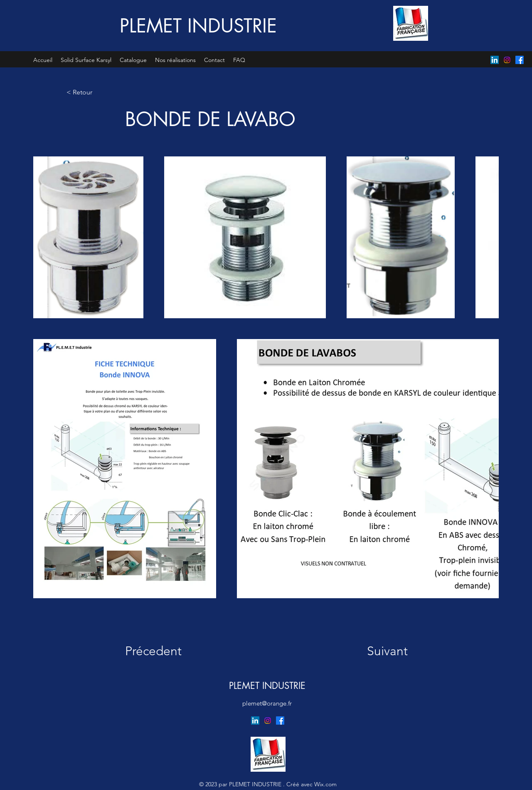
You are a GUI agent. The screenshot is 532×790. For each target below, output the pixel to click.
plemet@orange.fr (267, 703)
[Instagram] (507, 60)
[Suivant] (380, 651)
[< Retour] (94, 92)
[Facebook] (520, 60)
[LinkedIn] (495, 60)
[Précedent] (159, 651)
